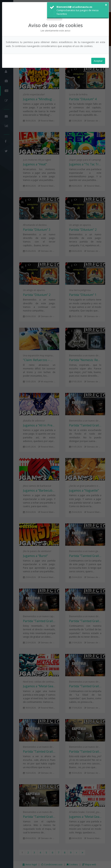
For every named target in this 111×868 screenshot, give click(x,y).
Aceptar (98, 61)
